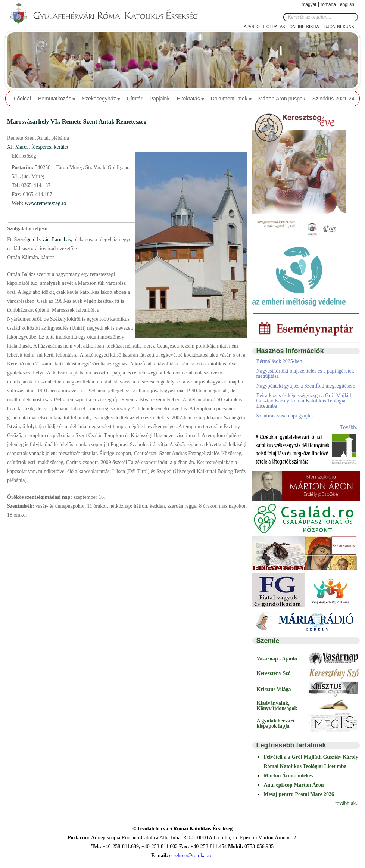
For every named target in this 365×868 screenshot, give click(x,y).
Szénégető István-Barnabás (42, 239)
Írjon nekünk (339, 26)
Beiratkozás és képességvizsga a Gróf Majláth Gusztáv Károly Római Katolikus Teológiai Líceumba (304, 401)
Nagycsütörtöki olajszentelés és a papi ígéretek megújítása (305, 374)
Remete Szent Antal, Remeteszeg (104, 122)
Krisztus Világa (274, 689)
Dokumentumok (229, 99)
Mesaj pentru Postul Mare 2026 (299, 794)
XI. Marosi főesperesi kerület (38, 147)
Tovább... (350, 427)
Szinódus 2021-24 (333, 99)
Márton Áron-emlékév (288, 776)
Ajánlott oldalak (264, 26)
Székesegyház (99, 99)
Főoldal (22, 99)
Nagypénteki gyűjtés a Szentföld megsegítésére (305, 386)
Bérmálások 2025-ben (279, 361)
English (347, 4)
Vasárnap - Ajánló (277, 659)
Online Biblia (304, 26)
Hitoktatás (188, 99)
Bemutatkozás (55, 99)
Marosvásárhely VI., (35, 122)
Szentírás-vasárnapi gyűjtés (285, 416)
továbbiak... (347, 803)
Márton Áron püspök (282, 99)
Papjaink (160, 99)
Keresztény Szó (273, 673)
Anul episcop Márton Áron (294, 785)
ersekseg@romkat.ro (191, 855)
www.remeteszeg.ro (45, 203)
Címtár (135, 99)
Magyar (309, 4)
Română (328, 4)
